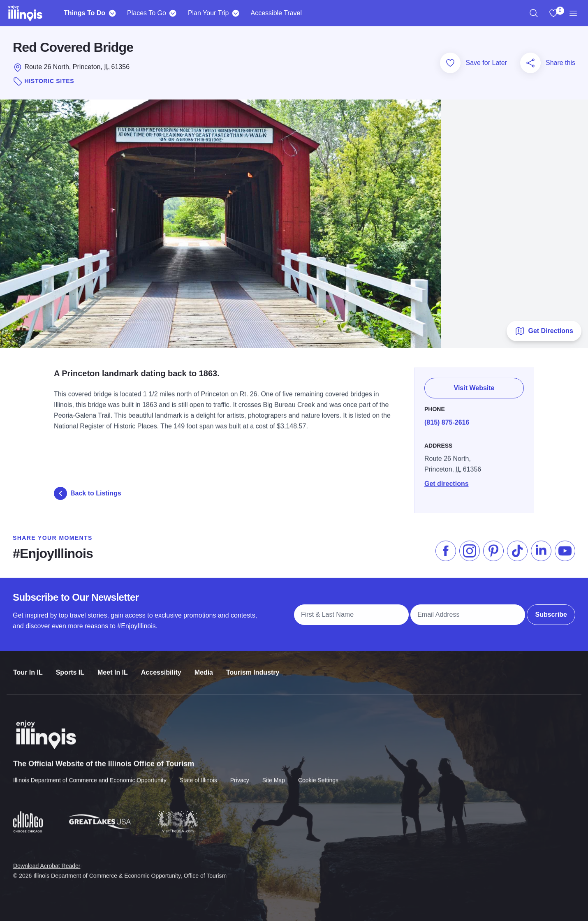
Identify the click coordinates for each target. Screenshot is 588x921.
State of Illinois (198, 775)
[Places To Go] (173, 13)
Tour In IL (28, 668)
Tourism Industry (253, 668)
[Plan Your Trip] (236, 13)
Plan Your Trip (208, 13)
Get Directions (544, 331)
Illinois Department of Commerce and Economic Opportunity (90, 775)
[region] (534, 13)
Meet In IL (113, 668)
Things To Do (84, 13)
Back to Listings (88, 493)
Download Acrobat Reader (47, 860)
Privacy (240, 775)
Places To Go (147, 13)
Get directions (447, 480)
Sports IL (70, 668)
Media (204, 668)
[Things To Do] (112, 13)
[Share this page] (530, 63)
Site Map (274, 775)
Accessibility (161, 668)
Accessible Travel (277, 13)
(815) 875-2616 (447, 419)
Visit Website (474, 386)
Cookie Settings (318, 775)
